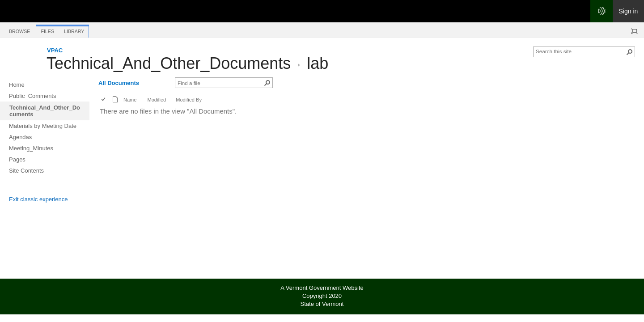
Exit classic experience (38, 199)
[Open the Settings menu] (602, 11)
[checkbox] (104, 100)
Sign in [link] (629, 11)
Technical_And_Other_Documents (169, 63)
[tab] (19, 30)
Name (130, 100)
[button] (630, 52)
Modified (157, 100)
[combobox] (580, 51)
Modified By (189, 100)
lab (318, 63)
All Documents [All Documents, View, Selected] (119, 83)
